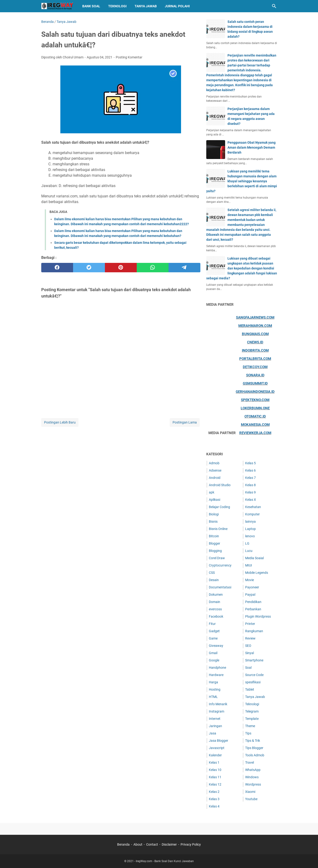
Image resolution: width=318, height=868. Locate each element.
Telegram (252, 711)
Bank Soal (91, 6)
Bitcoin (214, 536)
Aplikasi (215, 500)
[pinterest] (121, 268)
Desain (214, 580)
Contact (152, 844)
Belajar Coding (219, 507)
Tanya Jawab (146, 6)
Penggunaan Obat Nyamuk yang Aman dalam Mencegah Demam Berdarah (252, 147)
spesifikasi (253, 682)
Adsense (215, 470)
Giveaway (216, 646)
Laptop (250, 529)
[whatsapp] (153, 268)
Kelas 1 (214, 762)
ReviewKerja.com (255, 433)
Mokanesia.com (255, 425)
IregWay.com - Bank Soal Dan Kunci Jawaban (165, 861)
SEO (248, 646)
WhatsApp (253, 770)
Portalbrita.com (255, 359)
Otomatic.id (255, 416)
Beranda (123, 844)
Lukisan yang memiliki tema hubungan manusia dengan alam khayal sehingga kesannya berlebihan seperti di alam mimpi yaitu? (242, 181)
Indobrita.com (255, 350)
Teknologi (117, 6)
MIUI (249, 565)
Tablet (250, 689)
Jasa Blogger (219, 741)
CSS (212, 573)
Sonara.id (255, 375)
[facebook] (57, 268)
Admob (214, 463)
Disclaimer (169, 844)
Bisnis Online (218, 529)
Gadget (214, 631)
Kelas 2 (214, 792)
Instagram (217, 711)
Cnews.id (255, 342)
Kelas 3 (214, 799)
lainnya (250, 522)
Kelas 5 (250, 463)
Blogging (215, 551)
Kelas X (251, 500)
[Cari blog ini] (274, 6)
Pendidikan (253, 602)
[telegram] (184, 268)
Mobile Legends (257, 573)
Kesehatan (253, 507)
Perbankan (253, 609)
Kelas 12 (215, 784)
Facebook (216, 616)
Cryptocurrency (220, 565)
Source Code (254, 675)
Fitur (212, 624)
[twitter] (89, 268)
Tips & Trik (253, 741)
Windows (252, 777)
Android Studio (220, 485)
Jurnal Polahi (177, 6)
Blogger (215, 543)
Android (215, 478)
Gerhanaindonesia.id (255, 392)
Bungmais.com (255, 334)
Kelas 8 (250, 485)
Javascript (217, 748)
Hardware (216, 675)
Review (250, 638)
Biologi (214, 514)
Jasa (213, 733)
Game (213, 638)
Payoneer (252, 587)
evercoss (215, 609)
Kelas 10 (215, 770)
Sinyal (250, 653)
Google (214, 660)
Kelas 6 (250, 470)
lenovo (250, 536)
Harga (213, 682)
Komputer (252, 514)
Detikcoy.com (255, 367)
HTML (213, 697)
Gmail (213, 653)
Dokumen (216, 595)
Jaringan (215, 726)
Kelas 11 (215, 777)
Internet (215, 719)
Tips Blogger (254, 748)
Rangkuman (254, 631)
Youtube (251, 799)
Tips (248, 733)
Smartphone (254, 660)
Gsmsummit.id (255, 383)
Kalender (215, 755)
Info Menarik (218, 704)
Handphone (217, 668)
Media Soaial (254, 558)
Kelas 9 (250, 492)
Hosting (215, 689)
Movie (250, 580)
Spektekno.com (255, 400)
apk (212, 492)
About (138, 844)
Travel (250, 762)
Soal (248, 668)
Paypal (250, 595)
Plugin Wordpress (258, 616)
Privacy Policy (191, 844)
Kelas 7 (250, 478)
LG (247, 543)
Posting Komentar (129, 57)
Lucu (249, 551)
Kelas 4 (214, 806)
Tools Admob (255, 755)
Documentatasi (220, 587)
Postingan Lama (185, 422)
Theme (250, 726)
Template (252, 719)
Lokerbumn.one (255, 408)
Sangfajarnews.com (255, 318)
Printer (250, 624)
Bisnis (213, 522)
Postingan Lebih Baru (60, 422)
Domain (215, 602)
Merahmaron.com (255, 326)
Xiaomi (250, 792)
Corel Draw (217, 558)
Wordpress (253, 784)
